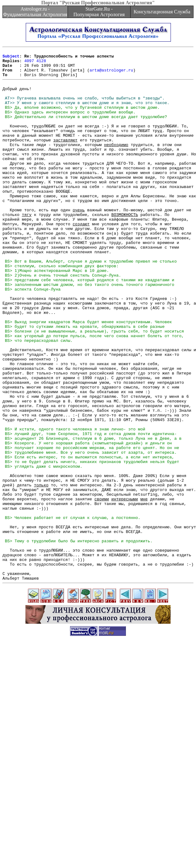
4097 (29, 63)
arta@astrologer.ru (111, 75)
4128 (41, 63)
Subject (11, 58)
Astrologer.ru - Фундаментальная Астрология (35, 12)
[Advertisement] (58, 804)
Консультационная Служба (162, 12)
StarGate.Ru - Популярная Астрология (99, 12)
